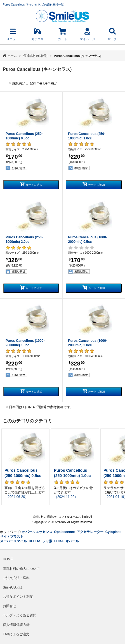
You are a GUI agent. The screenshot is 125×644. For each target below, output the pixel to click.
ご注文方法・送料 (16, 578)
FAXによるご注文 (16, 634)
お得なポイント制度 (18, 597)
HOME (8, 559)
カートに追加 (31, 184)
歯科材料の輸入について (21, 569)
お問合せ (10, 606)
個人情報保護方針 (16, 625)
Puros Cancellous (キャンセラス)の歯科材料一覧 (33, 5)
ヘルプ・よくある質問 (20, 615)
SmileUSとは (13, 587)
